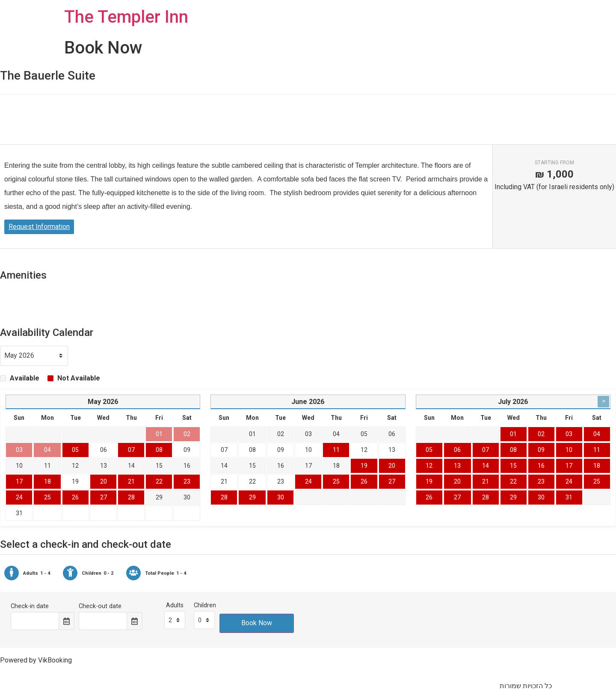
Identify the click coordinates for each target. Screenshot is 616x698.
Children (205, 606)
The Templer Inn (126, 17)
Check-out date (100, 606)
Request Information (39, 227)
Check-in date (30, 606)
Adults (175, 606)
